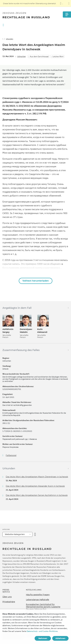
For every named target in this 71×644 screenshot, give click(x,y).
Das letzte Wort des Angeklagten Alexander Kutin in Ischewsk (35, 486)
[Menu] (67, 15)
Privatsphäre (9, 602)
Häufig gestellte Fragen (38, 595)
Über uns (7, 597)
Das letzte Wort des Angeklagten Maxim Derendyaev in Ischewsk (37, 477)
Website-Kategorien (15, 534)
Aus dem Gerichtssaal (39, 56)
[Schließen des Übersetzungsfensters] (69, 3)
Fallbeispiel (11, 455)
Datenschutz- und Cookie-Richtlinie (42, 631)
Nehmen (43, 638)
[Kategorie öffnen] (35, 534)
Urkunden (10, 39)
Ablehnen (60, 638)
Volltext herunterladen (36, 281)
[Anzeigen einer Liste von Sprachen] (61, 3)
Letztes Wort (58, 56)
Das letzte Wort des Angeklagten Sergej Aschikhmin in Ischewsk (37, 495)
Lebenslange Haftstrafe (38, 600)
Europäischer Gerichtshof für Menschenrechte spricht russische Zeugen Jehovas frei (43, 607)
